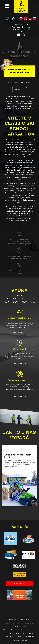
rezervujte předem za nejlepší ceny (17, 70)
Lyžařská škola (29, 623)
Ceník (21, 620)
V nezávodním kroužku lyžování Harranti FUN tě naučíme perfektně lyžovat (19, 242)
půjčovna (20, 90)
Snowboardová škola (19, 626)
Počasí (20, 637)
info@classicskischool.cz (21, 27)
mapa (21, 31)
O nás (28, 620)
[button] (4, 450)
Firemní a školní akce (12, 633)
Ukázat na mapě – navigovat (19, 83)
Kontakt (25, 640)
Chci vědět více (19, 332)
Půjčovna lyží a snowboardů (13, 630)
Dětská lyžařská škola (13, 623)
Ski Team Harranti (29, 633)
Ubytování (15, 640)
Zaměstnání (10, 637)
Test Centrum (31, 630)
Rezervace (12, 620)
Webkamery (30, 637)
